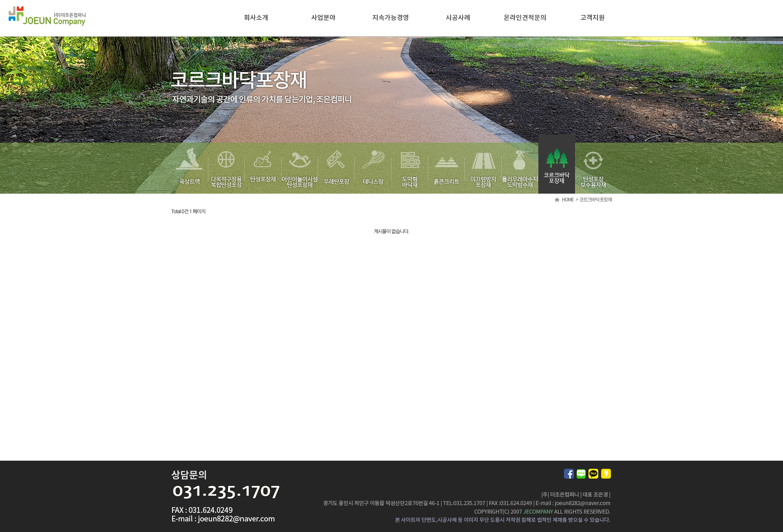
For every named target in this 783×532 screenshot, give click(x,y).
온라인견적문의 (525, 18)
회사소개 (256, 18)
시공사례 (458, 18)
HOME (568, 200)
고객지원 (593, 18)
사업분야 (323, 18)
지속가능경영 (391, 18)
